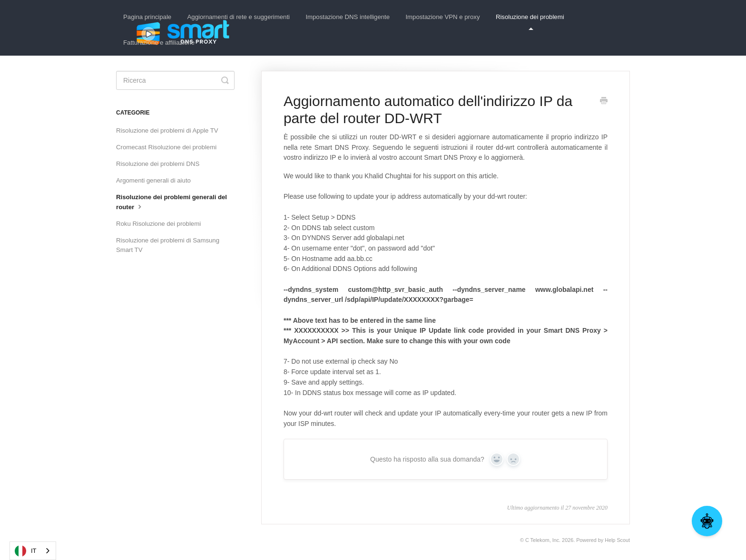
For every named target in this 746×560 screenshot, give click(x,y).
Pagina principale (147, 17)
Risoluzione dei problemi (530, 22)
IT (26, 551)
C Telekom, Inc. (543, 540)
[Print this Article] (604, 102)
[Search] (175, 80)
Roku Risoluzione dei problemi (158, 224)
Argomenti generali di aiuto (153, 180)
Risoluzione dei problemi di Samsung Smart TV (168, 245)
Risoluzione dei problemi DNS (158, 164)
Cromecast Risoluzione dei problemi (166, 147)
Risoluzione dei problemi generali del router (172, 202)
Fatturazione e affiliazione (159, 43)
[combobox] (33, 551)
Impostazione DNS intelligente (348, 17)
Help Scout (617, 540)
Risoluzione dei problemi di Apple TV (167, 130)
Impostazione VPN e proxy (442, 17)
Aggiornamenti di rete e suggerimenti (239, 17)
